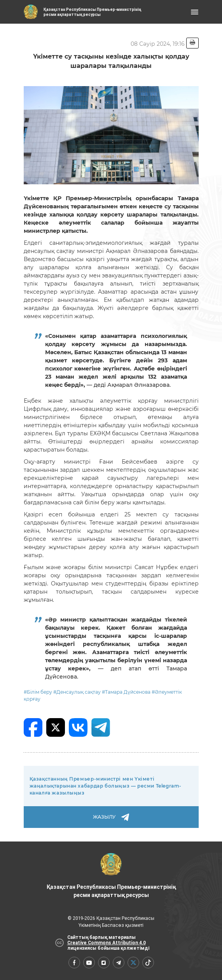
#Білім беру (38, 692)
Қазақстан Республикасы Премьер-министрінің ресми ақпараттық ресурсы (111, 876)
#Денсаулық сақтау (77, 692)
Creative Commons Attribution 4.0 (107, 943)
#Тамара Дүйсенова (126, 692)
